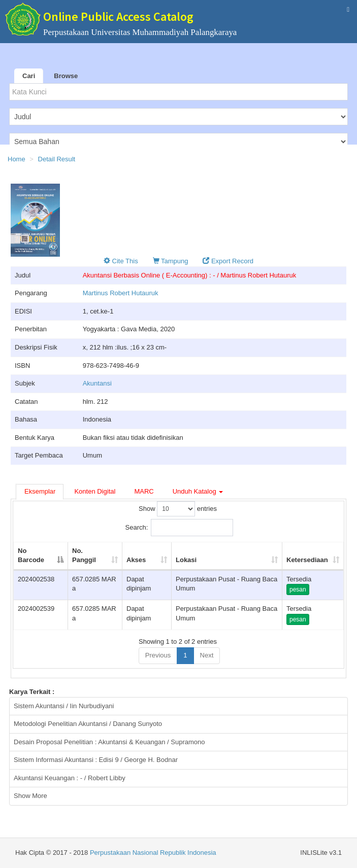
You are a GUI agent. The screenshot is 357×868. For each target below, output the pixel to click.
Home (17, 159)
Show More (30, 796)
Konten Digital (95, 491)
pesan (298, 589)
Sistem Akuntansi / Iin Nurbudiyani (64, 706)
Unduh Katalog (198, 491)
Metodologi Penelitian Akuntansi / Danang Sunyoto (88, 724)
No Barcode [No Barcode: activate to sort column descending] (31, 555)
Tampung (171, 261)
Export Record (228, 261)
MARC (144, 491)
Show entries (178, 509)
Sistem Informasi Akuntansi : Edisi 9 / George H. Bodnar (96, 760)
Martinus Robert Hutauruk (121, 293)
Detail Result (57, 159)
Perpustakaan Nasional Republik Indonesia (153, 853)
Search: (180, 528)
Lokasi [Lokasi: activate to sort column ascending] (186, 560)
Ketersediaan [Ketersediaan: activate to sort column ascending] (307, 560)
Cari (29, 76)
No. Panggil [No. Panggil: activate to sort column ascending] (84, 555)
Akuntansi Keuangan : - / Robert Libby (70, 778)
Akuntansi (97, 383)
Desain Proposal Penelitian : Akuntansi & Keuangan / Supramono (109, 742)
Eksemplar (40, 491)
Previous (158, 655)
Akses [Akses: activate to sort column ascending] (136, 560)
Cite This (121, 261)
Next (207, 655)
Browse (66, 76)
